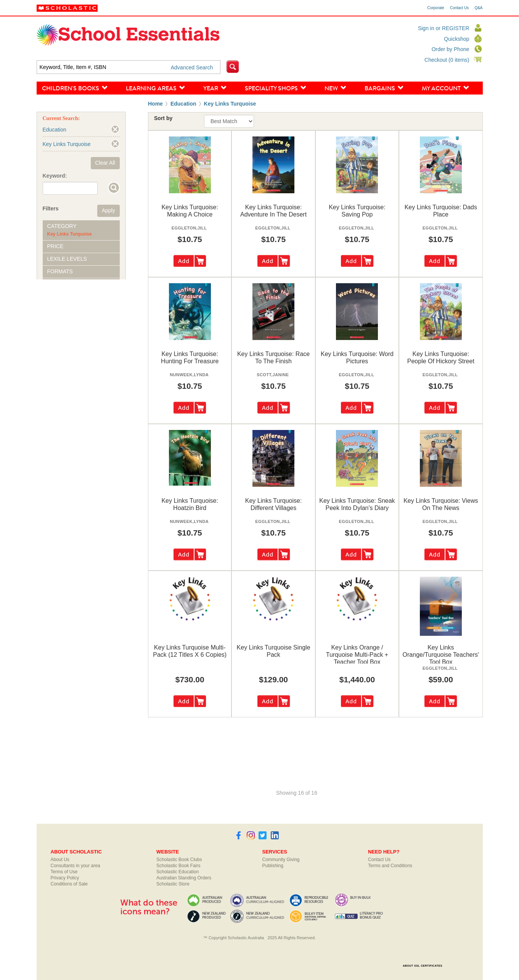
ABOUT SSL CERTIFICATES (423, 966)
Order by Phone (451, 49)
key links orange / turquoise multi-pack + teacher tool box (357, 655)
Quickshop (456, 39)
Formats (60, 271)
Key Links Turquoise (230, 104)
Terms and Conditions (390, 866)
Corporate (435, 8)
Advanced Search (192, 67)
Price (55, 246)
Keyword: (55, 176)
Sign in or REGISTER (444, 28)
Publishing (273, 866)
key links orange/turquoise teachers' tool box (441, 655)
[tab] (81, 230)
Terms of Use (64, 872)
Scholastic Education (178, 872)
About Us (60, 860)
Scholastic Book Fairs (178, 866)
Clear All (105, 163)
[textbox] (129, 67)
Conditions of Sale (69, 884)
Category (62, 226)
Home (155, 104)
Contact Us (459, 8)
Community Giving (281, 860)
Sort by (163, 118)
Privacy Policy (65, 878)
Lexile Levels (67, 259)
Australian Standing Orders (184, 878)
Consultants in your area (76, 866)
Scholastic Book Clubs (179, 860)
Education (183, 104)
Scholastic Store (173, 884)
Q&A (478, 8)
